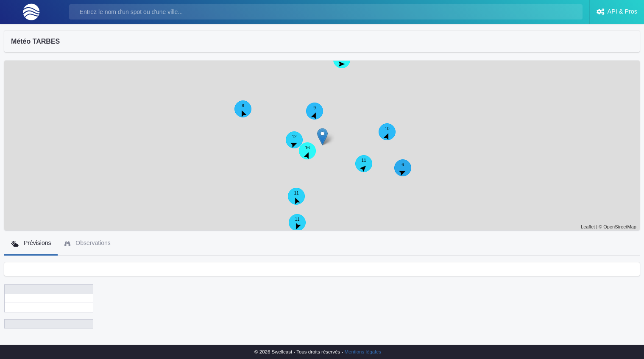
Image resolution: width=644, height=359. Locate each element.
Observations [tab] (87, 243)
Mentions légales (363, 352)
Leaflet (588, 227)
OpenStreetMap (620, 227)
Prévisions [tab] (31, 243)
